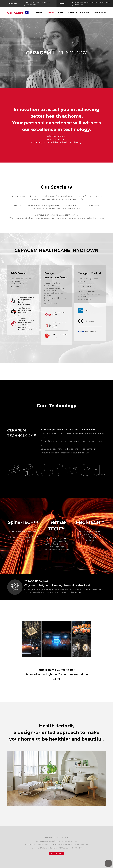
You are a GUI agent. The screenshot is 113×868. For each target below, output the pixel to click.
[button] (108, 778)
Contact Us (85, 12)
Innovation (50, 12)
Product (61, 12)
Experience (72, 12)
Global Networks (99, 12)
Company (38, 12)
